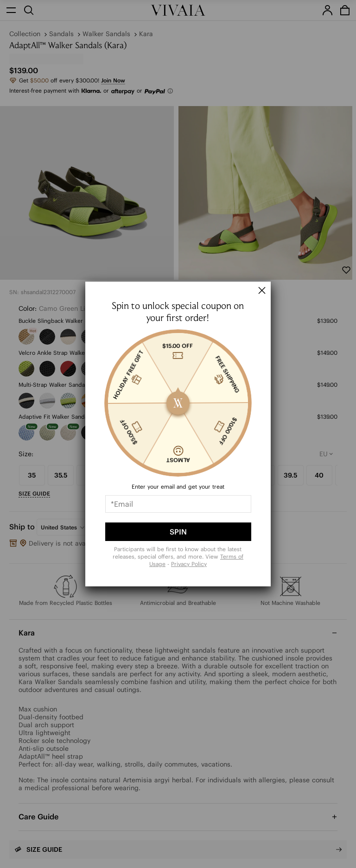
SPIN (178, 532)
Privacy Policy (189, 564)
